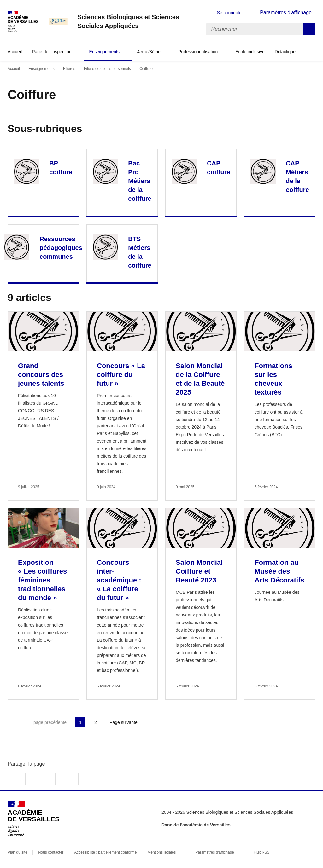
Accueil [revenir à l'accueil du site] (15, 52)
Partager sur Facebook (14, 779)
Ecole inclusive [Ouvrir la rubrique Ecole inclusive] (250, 52)
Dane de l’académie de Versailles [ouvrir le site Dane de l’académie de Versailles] (196, 825)
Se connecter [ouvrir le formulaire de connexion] (230, 13)
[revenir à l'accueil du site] (137, 21)
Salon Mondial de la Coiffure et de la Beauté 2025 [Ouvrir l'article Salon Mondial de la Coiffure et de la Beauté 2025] (200, 379)
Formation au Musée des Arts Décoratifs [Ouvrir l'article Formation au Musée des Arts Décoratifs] (279, 571)
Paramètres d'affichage (215, 852)
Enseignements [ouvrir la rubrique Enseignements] (41, 69)
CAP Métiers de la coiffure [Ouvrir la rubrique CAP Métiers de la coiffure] (297, 176)
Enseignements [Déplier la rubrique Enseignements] (104, 52)
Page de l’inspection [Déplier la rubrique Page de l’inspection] (52, 52)
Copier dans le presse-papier (85, 779)
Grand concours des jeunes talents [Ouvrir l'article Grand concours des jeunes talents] (41, 375)
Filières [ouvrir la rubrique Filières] (69, 69)
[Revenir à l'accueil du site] (33, 819)
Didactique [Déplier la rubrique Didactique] (285, 52)
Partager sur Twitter (32, 779)
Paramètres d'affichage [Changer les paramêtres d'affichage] (286, 12)
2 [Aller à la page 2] (96, 722)
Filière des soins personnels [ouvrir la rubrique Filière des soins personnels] (107, 69)
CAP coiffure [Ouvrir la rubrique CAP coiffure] (218, 168)
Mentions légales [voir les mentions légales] (161, 852)
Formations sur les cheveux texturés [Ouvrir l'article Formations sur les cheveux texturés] (273, 379)
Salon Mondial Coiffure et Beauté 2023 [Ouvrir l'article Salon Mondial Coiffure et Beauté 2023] (199, 571)
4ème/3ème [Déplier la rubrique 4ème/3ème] (149, 52)
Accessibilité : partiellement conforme (105, 852)
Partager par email (67, 779)
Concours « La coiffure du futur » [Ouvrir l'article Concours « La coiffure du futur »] (121, 375)
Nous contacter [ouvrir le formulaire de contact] (51, 852)
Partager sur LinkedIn (49, 779)
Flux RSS (262, 852)
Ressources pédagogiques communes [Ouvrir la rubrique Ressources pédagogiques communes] (61, 248)
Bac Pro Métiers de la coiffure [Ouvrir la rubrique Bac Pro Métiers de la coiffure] (140, 181)
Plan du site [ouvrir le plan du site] (18, 852)
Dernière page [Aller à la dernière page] (158, 722)
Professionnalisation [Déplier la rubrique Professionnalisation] (198, 52)
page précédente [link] (50, 722)
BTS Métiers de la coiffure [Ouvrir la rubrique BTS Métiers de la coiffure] (140, 252)
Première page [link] (13, 722)
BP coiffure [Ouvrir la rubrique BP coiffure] (61, 168)
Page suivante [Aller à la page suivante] (123, 722)
